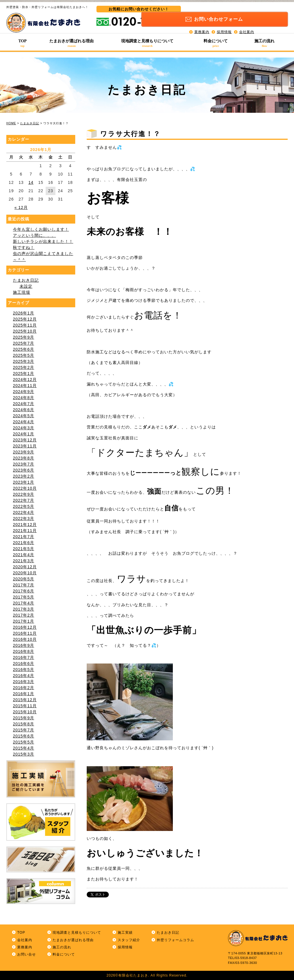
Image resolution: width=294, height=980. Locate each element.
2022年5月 (24, 506)
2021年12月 (25, 525)
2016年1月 (24, 694)
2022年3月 (24, 518)
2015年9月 (24, 718)
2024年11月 (25, 386)
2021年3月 (24, 561)
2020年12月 (25, 567)
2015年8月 (24, 724)
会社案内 (247, 26)
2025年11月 (25, 325)
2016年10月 (25, 639)
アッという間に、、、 (34, 235)
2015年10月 (25, 712)
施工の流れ (264, 43)
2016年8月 (24, 651)
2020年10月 (25, 573)
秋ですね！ (24, 247)
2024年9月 (24, 392)
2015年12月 (25, 700)
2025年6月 (24, 349)
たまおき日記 (30, 123)
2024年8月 (24, 398)
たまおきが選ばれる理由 (72, 43)
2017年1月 (24, 621)
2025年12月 (25, 319)
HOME (11, 123)
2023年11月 (25, 446)
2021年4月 (24, 555)
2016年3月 (24, 682)
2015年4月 (24, 748)
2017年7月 (24, 585)
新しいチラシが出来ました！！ (43, 241)
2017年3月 (24, 609)
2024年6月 (24, 410)
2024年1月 (24, 434)
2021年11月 (25, 531)
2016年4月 (24, 676)
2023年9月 (24, 452)
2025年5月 (24, 355)
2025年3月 (24, 361)
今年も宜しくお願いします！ (41, 229)
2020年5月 (24, 579)
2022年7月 (24, 500)
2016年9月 (24, 645)
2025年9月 (24, 337)
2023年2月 (24, 476)
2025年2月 (24, 367)
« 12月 (21, 207)
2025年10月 (25, 331)
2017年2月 (24, 615)
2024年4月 (24, 422)
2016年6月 (24, 663)
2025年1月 (24, 373)
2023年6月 (24, 470)
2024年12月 (25, 380)
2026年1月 (24, 313)
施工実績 (125, 933)
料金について (216, 43)
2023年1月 (24, 482)
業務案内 (202, 26)
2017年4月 (24, 603)
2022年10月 (25, 488)
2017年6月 (24, 591)
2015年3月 (24, 754)
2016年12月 (25, 627)
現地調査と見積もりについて (147, 43)
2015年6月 (24, 736)
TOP (23, 43)
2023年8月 (24, 458)
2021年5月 (24, 549)
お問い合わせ (243, 13)
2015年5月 (24, 742)
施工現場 (22, 292)
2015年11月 (25, 706)
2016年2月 (24, 688)
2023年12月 (25, 440)
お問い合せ (27, 954)
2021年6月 (24, 543)
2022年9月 (24, 494)
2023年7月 (24, 464)
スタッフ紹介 (129, 940)
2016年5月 (24, 670)
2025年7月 (24, 343)
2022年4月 (24, 512)
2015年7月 (24, 730)
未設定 (26, 286)
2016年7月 (24, 657)
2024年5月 (24, 416)
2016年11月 (25, 633)
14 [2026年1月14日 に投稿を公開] (31, 182)
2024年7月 (24, 404)
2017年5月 (24, 597)
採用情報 (224, 26)
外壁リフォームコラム (175, 940)
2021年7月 (24, 537)
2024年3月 (24, 428)
